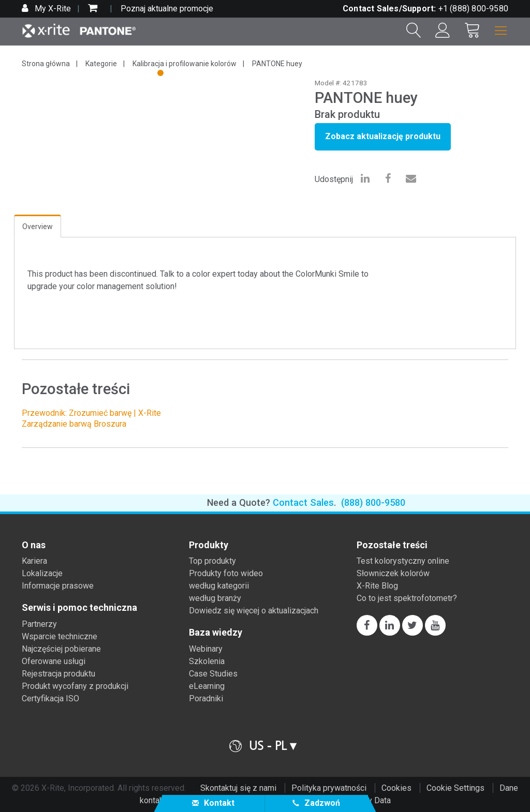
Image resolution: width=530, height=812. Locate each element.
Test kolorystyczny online (403, 561)
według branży (215, 598)
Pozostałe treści (392, 545)
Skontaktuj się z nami (238, 788)
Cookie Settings (455, 788)
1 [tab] (161, 74)
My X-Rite (52, 9)
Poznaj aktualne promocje (167, 9)
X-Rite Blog (377, 586)
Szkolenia (207, 661)
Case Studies (213, 674)
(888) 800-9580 (373, 502)
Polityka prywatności (329, 788)
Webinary (206, 649)
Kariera (34, 561)
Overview (38, 227)
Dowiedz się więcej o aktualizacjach (254, 611)
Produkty (209, 545)
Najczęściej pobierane (61, 649)
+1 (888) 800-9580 (473, 9)
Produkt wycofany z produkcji (75, 686)
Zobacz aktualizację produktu (383, 136)
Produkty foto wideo (226, 573)
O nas (34, 545)
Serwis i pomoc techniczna (79, 608)
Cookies (396, 788)
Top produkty (212, 561)
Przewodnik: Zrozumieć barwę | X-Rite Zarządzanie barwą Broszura (91, 418)
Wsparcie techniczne (60, 636)
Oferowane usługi (54, 661)
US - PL (268, 746)
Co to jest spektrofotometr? (407, 598)
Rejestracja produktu (58, 674)
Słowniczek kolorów (393, 573)
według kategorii (219, 586)
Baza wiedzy (216, 633)
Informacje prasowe (58, 586)
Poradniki (206, 698)
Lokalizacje (42, 573)
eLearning (207, 686)
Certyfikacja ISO (50, 698)
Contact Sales (303, 502)
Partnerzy (39, 624)
